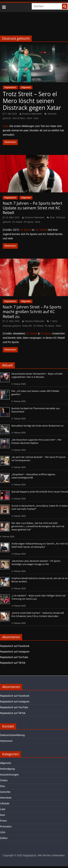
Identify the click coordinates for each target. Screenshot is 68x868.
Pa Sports (25, 230)
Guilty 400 (27, 326)
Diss (2, 786)
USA (3, 832)
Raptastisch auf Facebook (15, 646)
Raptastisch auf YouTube (14, 657)
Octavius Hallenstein (32, 114)
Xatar (36, 118)
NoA (2, 815)
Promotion (6, 827)
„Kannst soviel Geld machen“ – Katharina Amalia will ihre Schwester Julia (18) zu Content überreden (38, 615)
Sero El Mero (19, 118)
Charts (4, 780)
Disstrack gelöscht (12, 326)
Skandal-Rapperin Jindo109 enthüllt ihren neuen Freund (40, 492)
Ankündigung (7, 769)
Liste (3, 809)
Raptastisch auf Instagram (15, 652)
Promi (3, 821)
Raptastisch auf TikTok (13, 663)
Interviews (6, 798)
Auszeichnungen (9, 775)
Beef (52, 217)
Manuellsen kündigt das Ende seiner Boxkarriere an (37, 426)
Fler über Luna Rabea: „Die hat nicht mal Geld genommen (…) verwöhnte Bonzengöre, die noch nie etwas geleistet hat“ (38, 526)
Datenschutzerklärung (12, 735)
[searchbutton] (65, 6)
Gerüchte (5, 792)
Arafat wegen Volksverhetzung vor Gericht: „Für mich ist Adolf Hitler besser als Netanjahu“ (40, 545)
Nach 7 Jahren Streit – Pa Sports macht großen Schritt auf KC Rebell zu (32, 312)
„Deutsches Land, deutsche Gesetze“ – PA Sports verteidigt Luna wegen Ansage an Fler (36, 563)
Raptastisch (10, 87)
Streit (29, 118)
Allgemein (26, 87)
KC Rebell (17, 222)
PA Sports (29, 222)
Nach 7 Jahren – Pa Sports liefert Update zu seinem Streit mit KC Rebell (33, 208)
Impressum (6, 741)
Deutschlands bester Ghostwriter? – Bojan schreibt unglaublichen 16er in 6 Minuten (37, 375)
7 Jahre (54, 321)
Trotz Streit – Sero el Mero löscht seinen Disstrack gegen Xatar (32, 101)
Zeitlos (4, 838)
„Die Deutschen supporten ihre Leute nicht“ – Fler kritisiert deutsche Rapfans (36, 441)
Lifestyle (5, 803)
